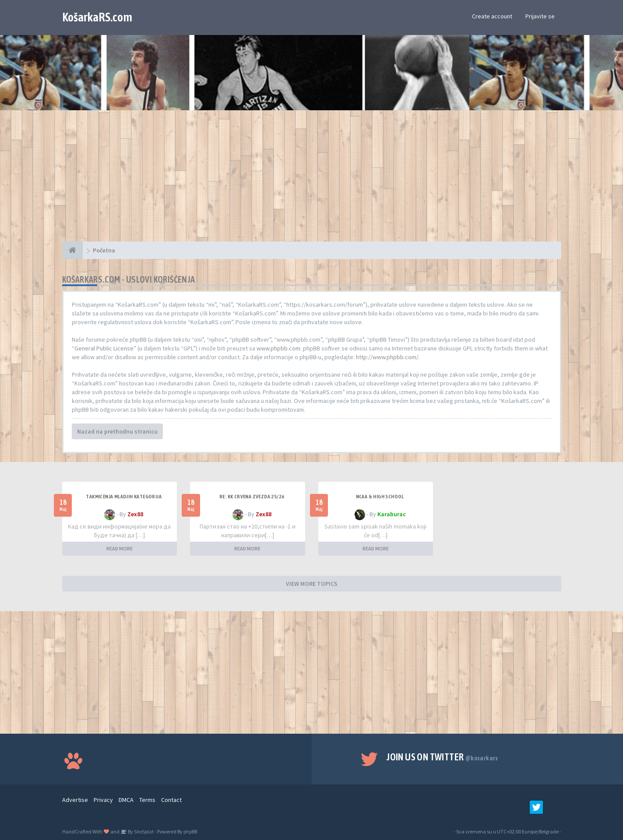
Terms (147, 800)
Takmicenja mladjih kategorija (124, 497)
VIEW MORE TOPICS (312, 584)
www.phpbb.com (278, 348)
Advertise (75, 800)
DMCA (126, 800)
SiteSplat (143, 831)
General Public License (104, 348)
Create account (492, 16)
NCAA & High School (380, 497)
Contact (171, 800)
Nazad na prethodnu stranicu (117, 431)
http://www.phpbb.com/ (387, 357)
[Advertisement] (312, 180)
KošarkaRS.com (97, 17)
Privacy (103, 800)
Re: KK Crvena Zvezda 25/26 (252, 497)
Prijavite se (540, 16)
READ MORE (120, 548)
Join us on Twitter (442, 757)
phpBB (190, 831)
